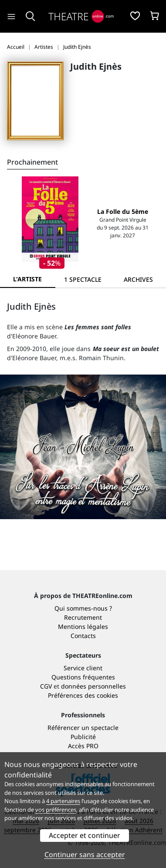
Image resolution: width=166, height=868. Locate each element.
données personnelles (93, 686)
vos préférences (56, 810)
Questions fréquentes (83, 677)
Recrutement (83, 617)
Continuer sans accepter (85, 854)
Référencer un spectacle (83, 728)
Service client (83, 668)
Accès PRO (83, 746)
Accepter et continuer (85, 835)
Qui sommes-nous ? (83, 608)
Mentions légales (83, 627)
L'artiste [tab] (27, 279)
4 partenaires (63, 801)
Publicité (83, 737)
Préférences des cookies (83, 695)
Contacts (83, 636)
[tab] (83, 279)
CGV (46, 686)
